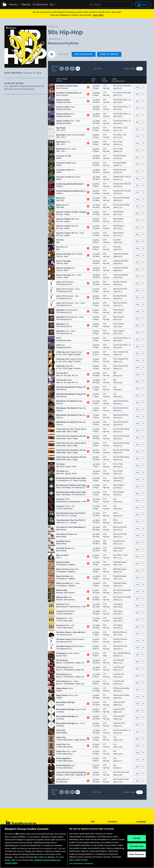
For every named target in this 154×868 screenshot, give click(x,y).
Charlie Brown (74, 502)
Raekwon (60, 775)
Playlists (26, 4)
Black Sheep (61, 530)
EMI (115, 373)
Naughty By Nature (64, 102)
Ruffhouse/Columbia (121, 688)
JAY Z (63, 144)
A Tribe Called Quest (64, 509)
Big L (58, 242)
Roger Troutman (74, 354)
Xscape (67, 214)
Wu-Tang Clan (62, 782)
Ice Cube (67, 375)
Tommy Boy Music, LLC (123, 100)
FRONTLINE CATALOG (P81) (125, 177)
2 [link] (96, 69)
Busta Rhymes (62, 502)
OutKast (59, 186)
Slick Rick (60, 200)
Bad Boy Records (120, 282)
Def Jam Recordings (121, 198)
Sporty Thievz (62, 656)
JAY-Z (63, 130)
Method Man (61, 432)
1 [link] (94, 69)
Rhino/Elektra (119, 212)
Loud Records (119, 660)
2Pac (65, 354)
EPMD (59, 158)
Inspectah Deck (82, 775)
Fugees (59, 691)
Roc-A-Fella (118, 142)
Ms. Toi (75, 375)
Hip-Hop (106, 88)
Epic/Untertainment (121, 401)
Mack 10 (59, 375)
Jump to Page (129, 69)
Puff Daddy (83, 481)
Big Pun (59, 663)
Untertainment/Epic (121, 254)
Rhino (115, 513)
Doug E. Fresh (71, 467)
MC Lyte (59, 214)
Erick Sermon (69, 593)
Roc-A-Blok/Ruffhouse (122, 653)
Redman (59, 593)
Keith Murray (61, 390)
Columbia (117, 240)
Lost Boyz (60, 705)
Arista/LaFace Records (122, 184)
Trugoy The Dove (80, 740)
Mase (66, 256)
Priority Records (120, 156)
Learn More (98, 15)
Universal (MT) (119, 702)
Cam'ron (59, 256)
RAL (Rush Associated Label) (125, 86)
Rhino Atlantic (119, 310)
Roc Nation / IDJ (120, 135)
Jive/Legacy (118, 604)
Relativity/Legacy (120, 562)
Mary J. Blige (72, 432)
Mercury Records (120, 527)
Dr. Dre (59, 354)
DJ (52, 4)
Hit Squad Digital (120, 163)
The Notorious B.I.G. (64, 284)
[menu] (13, 4)
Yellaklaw (71, 565)
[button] (51, 87)
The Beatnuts (61, 565)
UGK (58, 130)
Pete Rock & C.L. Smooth (66, 516)
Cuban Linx (80, 663)
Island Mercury (119, 541)
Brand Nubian (62, 733)
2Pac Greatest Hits (121, 352)
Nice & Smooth (62, 88)
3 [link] (98, 69)
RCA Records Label (121, 772)
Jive (115, 387)
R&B (105, 544)
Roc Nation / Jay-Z (121, 128)
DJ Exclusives (40, 4)
